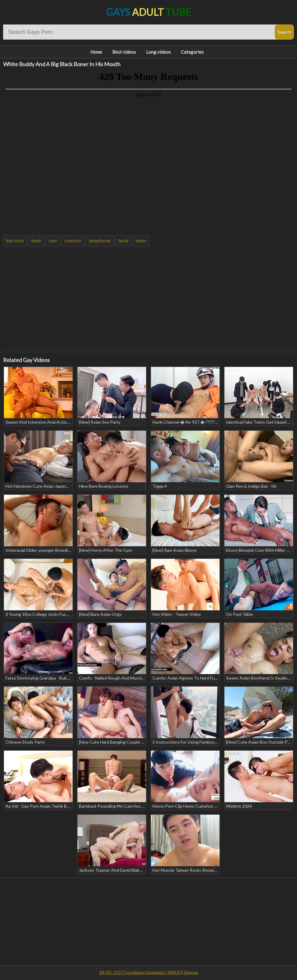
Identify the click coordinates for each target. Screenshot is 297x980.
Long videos (158, 52)
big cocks (15, 241)
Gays (149, 12)
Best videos (124, 52)
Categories (192, 52)
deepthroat (100, 241)
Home (96, 52)
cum (53, 241)
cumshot (73, 241)
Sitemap (191, 972)
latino (141, 241)
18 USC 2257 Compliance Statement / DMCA (140, 972)
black (36, 241)
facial (123, 241)
